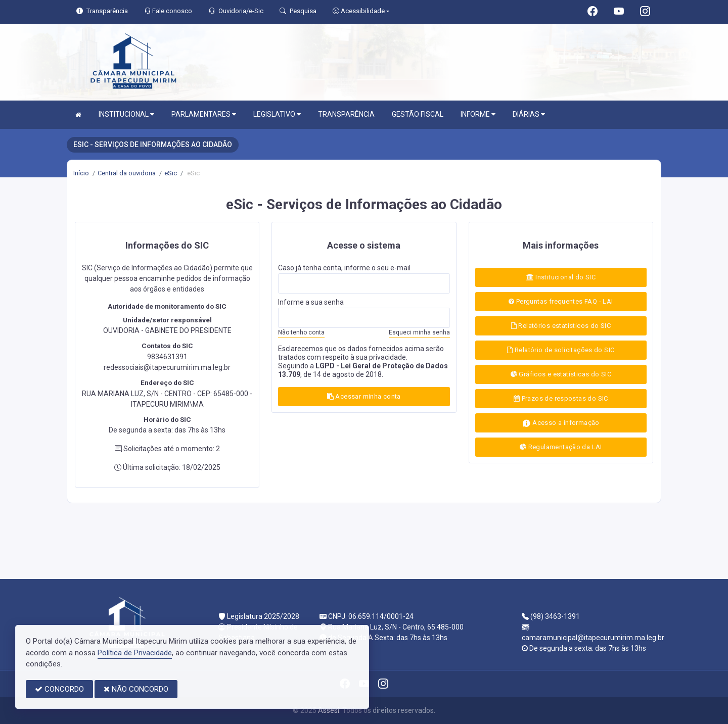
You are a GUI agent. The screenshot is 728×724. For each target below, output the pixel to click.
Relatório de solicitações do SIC (561, 350)
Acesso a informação (561, 423)
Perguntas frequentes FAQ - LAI (561, 301)
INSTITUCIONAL (126, 114)
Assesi (329, 710)
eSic (171, 173)
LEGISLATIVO (277, 114)
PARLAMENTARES (204, 114)
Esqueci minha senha (419, 332)
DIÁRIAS (529, 114)
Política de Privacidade (135, 653)
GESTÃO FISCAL (418, 114)
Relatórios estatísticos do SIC (561, 326)
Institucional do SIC (561, 277)
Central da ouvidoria (127, 173)
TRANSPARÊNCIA (346, 114)
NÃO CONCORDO (136, 689)
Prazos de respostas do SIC (561, 398)
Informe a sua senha (311, 302)
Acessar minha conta (364, 396)
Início (81, 173)
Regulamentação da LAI (561, 447)
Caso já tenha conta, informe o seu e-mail (344, 268)
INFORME (478, 114)
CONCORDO (59, 689)
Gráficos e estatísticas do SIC (561, 374)
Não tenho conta (301, 332)
